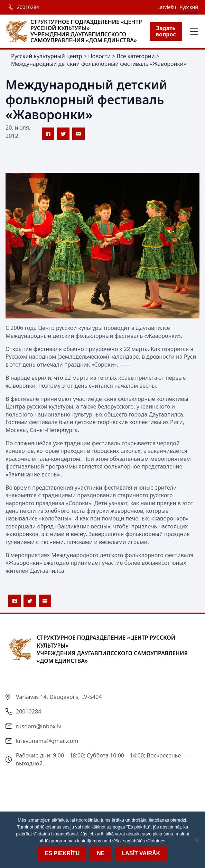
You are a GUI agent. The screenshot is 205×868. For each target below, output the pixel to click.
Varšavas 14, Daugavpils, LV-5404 (59, 697)
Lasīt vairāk (141, 853)
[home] (78, 31)
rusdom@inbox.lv (39, 726)
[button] (193, 32)
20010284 (28, 7)
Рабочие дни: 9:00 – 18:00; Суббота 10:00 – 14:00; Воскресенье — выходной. (102, 759)
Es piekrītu (62, 853)
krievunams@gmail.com (47, 741)
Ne (101, 853)
